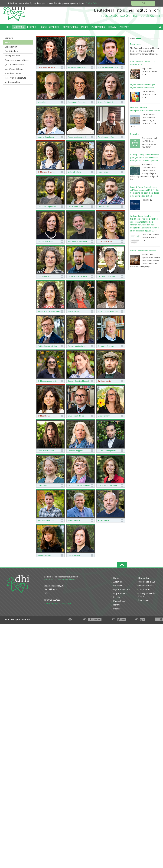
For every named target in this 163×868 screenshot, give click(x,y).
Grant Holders (11, 51)
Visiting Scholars (13, 56)
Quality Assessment (14, 64)
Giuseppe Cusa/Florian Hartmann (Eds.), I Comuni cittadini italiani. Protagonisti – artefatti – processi (145, 158)
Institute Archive (13, 82)
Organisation (11, 47)
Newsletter (135, 134)
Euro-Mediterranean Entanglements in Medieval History (145, 109)
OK (143, 3)
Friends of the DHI (13, 73)
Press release (136, 44)
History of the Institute (15, 78)
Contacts (9, 38)
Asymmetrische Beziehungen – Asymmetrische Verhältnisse (143, 86)
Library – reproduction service (143, 251)
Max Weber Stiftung (14, 69)
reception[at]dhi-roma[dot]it (57, 603)
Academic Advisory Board (17, 60)
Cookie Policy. (92, 3)
